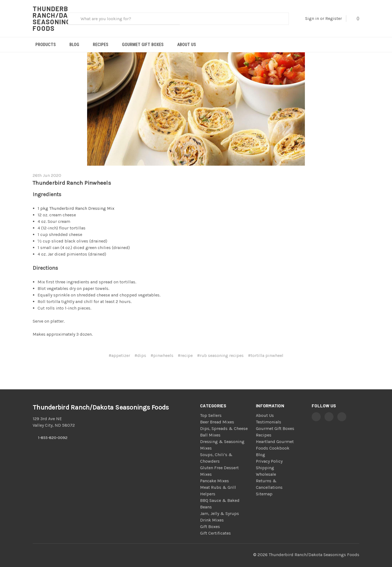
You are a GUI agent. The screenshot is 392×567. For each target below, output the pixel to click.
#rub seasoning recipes (220, 349)
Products (46, 45)
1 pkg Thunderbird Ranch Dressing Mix (76, 202)
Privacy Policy (269, 455)
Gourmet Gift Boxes (143, 45)
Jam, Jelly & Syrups (220, 507)
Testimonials (269, 415)
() (355, 18)
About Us (187, 45)
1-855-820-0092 (53, 431)
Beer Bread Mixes (217, 415)
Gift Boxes (210, 520)
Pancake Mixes (215, 474)
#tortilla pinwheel (266, 349)
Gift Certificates (215, 527)
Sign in (312, 18)
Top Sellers (211, 409)
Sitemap (264, 487)
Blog (74, 45)
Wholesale (266, 468)
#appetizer (119, 349)
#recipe (185, 349)
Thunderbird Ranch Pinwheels (72, 176)
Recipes (101, 45)
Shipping (265, 461)
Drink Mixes (212, 513)
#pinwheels (162, 349)
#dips (140, 349)
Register (334, 18)
